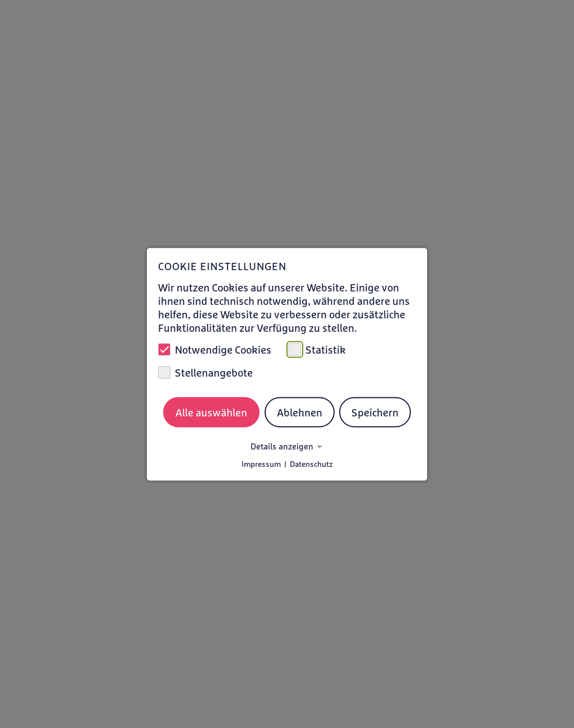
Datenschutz (311, 463)
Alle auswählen (211, 412)
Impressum (261, 463)
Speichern (375, 412)
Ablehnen (300, 412)
